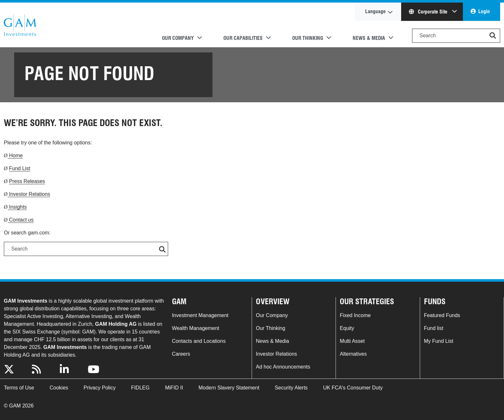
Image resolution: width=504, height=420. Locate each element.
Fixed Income (355, 315)
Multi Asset (352, 341)
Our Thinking (270, 328)
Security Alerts (291, 388)
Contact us (21, 220)
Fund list (434, 328)
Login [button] (484, 11)
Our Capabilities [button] (243, 38)
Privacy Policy (100, 388)
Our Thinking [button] (308, 38)
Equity (347, 328)
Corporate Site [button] (429, 12)
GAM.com (20, 25)
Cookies (59, 388)
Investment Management (200, 315)
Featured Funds (442, 315)
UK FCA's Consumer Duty (353, 388)
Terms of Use (19, 388)
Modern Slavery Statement (229, 388)
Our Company (272, 315)
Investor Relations (29, 194)
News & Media (272, 341)
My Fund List (439, 341)
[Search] (456, 36)
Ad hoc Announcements (283, 367)
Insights (17, 207)
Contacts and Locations (199, 341)
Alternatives (353, 354)
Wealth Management (196, 328)
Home (15, 155)
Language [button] (375, 11)
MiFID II (174, 388)
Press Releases (27, 181)
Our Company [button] (178, 38)
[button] (493, 36)
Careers (181, 354)
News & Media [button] (369, 38)
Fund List (20, 168)
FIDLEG (140, 388)
